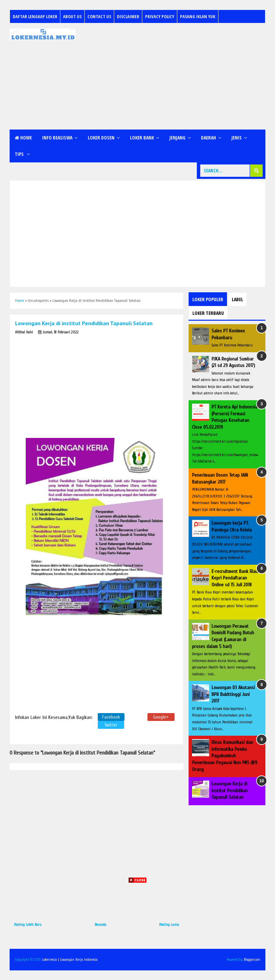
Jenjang (177, 138)
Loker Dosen (101, 138)
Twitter (111, 725)
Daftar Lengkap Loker (35, 16)
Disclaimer (128, 16)
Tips (20, 154)
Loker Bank (142, 138)
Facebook (111, 717)
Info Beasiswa (57, 138)
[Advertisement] (172, 76)
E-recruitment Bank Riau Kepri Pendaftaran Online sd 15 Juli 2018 (235, 578)
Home (23, 138)
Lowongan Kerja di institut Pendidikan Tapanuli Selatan (230, 791)
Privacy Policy (160, 16)
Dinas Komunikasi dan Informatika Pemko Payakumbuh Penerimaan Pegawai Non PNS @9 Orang (225, 756)
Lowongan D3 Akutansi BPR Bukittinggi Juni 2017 (233, 694)
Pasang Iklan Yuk (198, 16)
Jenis (237, 138)
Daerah (208, 138)
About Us (72, 16)
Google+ (161, 717)
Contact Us (99, 16)
